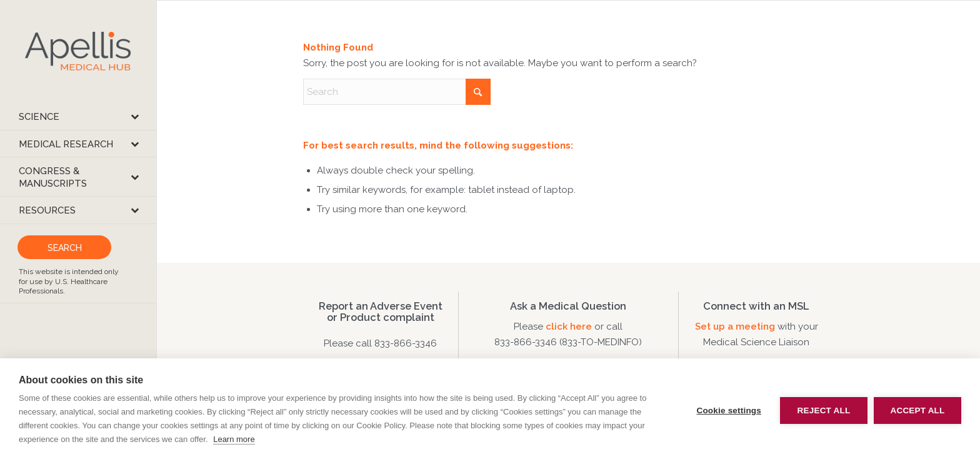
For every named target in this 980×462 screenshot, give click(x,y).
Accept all (918, 410)
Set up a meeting (735, 327)
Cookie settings (729, 410)
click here (570, 327)
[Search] (397, 92)
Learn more (234, 439)
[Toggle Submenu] (134, 116)
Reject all (824, 410)
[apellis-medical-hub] (78, 52)
